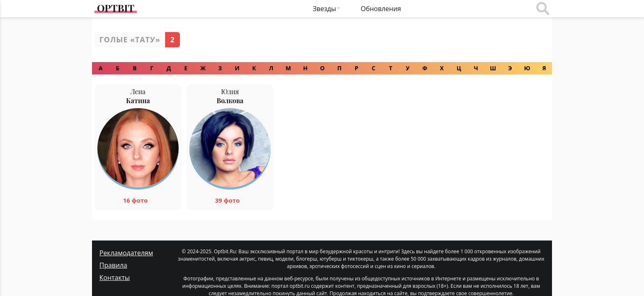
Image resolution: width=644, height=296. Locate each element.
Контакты (115, 262)
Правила (113, 250)
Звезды (325, 9)
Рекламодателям (126, 238)
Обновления (381, 9)
